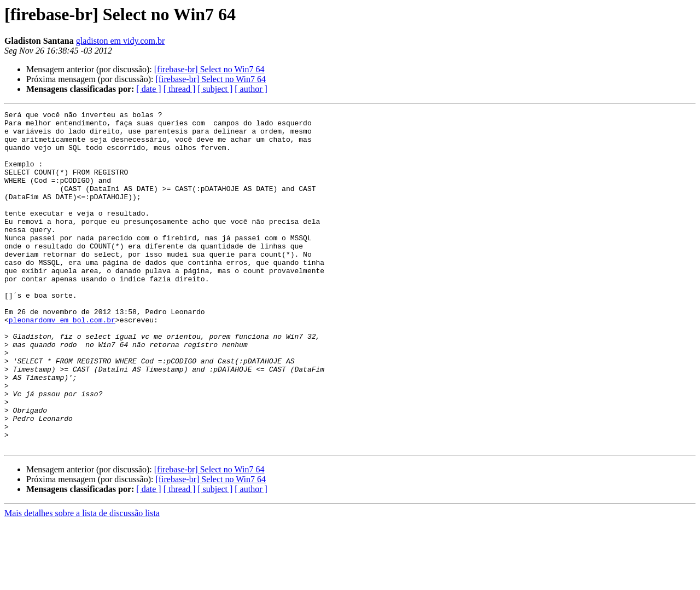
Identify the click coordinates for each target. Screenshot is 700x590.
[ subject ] (215, 89)
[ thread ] (180, 89)
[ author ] (251, 89)
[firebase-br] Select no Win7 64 (209, 69)
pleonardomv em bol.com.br (62, 362)
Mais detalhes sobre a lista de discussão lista (82, 580)
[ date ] (148, 89)
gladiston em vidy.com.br (121, 41)
